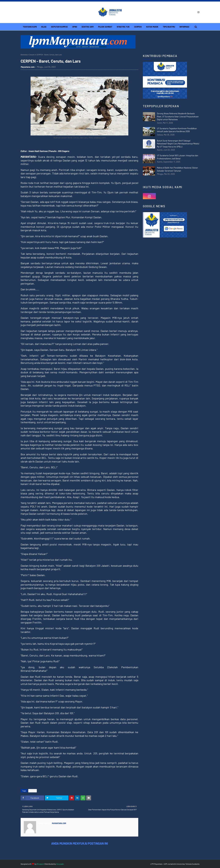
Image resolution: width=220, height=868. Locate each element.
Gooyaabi (60, 864)
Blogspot (40, 864)
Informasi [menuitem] (184, 27)
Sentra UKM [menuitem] (88, 27)
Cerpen (32, 55)
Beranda (24, 55)
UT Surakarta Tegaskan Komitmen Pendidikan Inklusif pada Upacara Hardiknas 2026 (177, 130)
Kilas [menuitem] (44, 27)
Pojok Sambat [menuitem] (105, 27)
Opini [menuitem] (75, 27)
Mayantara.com (28, 67)
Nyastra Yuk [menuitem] (123, 27)
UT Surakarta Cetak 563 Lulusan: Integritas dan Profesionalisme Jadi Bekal (178, 157)
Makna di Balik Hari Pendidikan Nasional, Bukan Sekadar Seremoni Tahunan (177, 169)
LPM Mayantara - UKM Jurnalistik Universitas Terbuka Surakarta (175, 864)
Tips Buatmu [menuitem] (169, 27)
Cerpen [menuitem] (138, 27)
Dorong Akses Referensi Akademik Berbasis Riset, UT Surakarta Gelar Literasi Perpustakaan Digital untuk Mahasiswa (178, 116)
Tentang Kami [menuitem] (30, 27)
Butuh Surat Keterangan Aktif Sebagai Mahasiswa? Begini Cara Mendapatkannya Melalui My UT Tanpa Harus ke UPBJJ (178, 144)
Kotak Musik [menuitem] (152, 27)
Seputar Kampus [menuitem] (59, 27)
